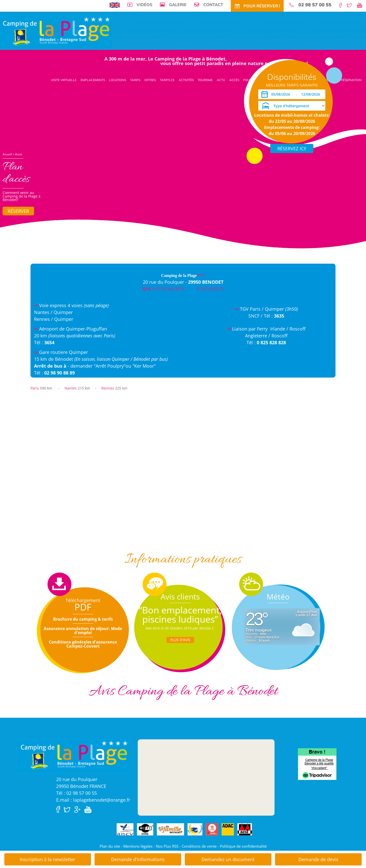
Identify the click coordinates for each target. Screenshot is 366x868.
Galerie (178, 5)
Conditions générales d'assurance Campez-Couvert (83, 644)
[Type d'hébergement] (292, 106)
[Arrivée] (281, 94)
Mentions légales (138, 846)
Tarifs (135, 80)
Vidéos (144, 5)
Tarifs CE (167, 80)
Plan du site (110, 846)
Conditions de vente (199, 846)
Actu (221, 80)
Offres (150, 80)
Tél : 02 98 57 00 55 (77, 793)
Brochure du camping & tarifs (83, 619)
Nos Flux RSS (167, 846)
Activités (186, 80)
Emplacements (93, 80)
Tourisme (205, 80)
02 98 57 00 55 (315, 5)
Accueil (7, 154)
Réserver (18, 211)
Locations (118, 80)
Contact (213, 5)
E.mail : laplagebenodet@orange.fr (93, 800)
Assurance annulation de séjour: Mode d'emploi (83, 631)
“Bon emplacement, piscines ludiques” (180, 615)
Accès (234, 80)
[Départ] (312, 94)
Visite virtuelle (64, 80)
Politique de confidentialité (243, 846)
